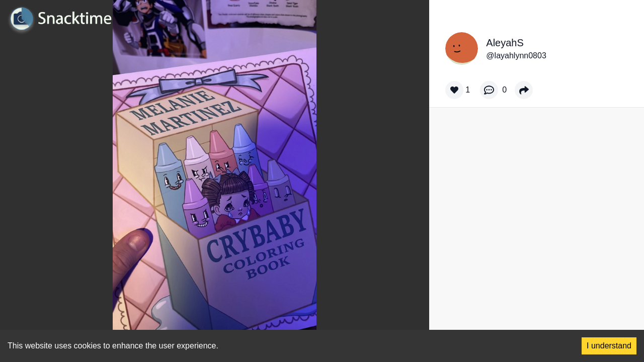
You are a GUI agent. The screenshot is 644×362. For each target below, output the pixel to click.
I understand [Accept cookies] (609, 346)
